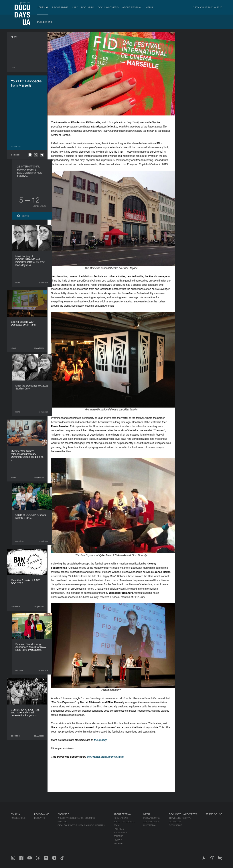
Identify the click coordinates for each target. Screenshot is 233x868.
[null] (30, 155)
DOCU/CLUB (175, 822)
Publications (45, 22)
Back (13, 67)
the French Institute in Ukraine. (109, 757)
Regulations (121, 818)
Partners (119, 829)
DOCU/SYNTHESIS (108, 7)
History (118, 840)
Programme (60, 7)
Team (117, 825)
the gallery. (104, 740)
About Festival (132, 7)
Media (149, 7)
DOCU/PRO (88, 7)
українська (25, 3)
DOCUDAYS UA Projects (183, 814)
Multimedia (149, 825)
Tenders (119, 836)
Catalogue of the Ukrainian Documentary (81, 825)
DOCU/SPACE (175, 825)
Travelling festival (180, 818)
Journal (43, 7)
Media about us (152, 818)
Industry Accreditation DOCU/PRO (77, 818)
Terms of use (214, 814)
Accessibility (121, 833)
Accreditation (151, 822)
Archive (118, 843)
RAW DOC (62, 822)
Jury (74, 7)
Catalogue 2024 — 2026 (208, 7)
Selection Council (124, 822)
